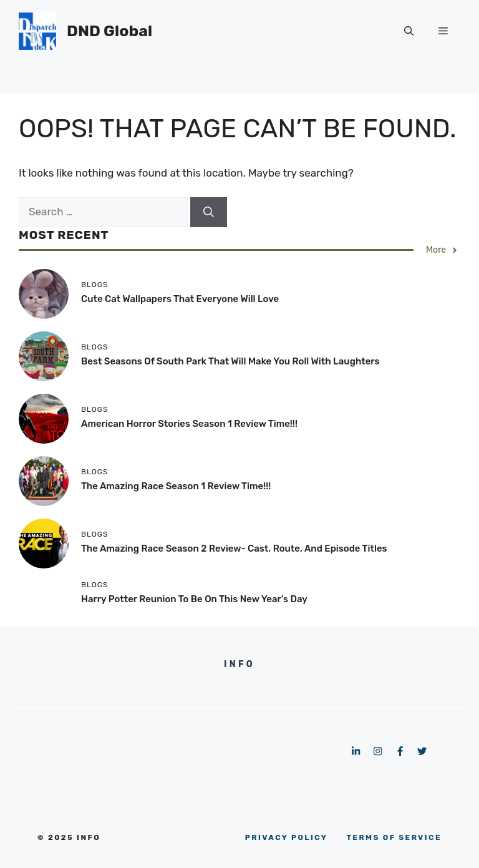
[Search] (209, 212)
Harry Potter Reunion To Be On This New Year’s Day (194, 599)
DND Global (109, 31)
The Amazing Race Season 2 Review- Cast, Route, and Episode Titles (234, 549)
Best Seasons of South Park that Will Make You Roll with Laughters (230, 361)
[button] (409, 31)
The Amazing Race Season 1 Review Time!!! (176, 486)
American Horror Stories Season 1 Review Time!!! (189, 424)
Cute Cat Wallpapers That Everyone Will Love (180, 299)
